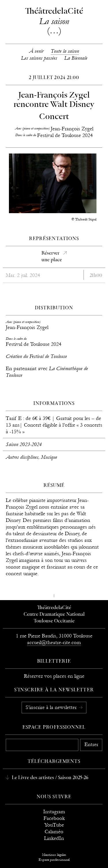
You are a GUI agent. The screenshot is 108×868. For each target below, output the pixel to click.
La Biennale (76, 58)
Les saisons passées (39, 58)
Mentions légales (54, 855)
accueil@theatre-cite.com (54, 643)
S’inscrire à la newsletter (52, 707)
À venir (36, 51)
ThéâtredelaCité (54, 608)
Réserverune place (52, 257)
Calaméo (54, 832)
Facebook (54, 818)
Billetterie (54, 661)
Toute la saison (65, 51)
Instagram (54, 812)
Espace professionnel (54, 728)
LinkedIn (54, 838)
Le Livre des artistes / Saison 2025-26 (50, 778)
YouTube (54, 825)
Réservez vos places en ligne (54, 676)
